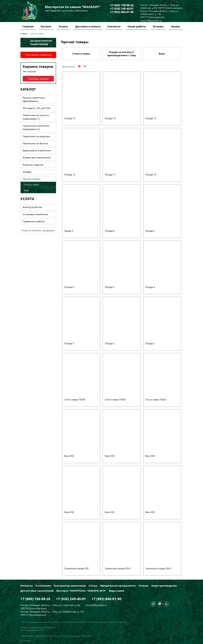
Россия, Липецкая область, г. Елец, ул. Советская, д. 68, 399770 (160, 6)
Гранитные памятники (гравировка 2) (36, 127)
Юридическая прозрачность (118, 586)
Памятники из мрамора (36, 136)
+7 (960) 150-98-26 (122, 5)
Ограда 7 (150, 231)
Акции (176, 26)
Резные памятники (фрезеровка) (34, 99)
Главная (28, 26)
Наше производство (164, 586)
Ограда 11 (110, 175)
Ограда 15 (70, 118)
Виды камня (117, 591)
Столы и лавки (81, 54)
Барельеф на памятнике (37, 150)
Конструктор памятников (70, 586)
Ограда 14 (110, 118)
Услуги (63, 26)
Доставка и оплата (88, 26)
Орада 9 (69, 231)
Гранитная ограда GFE (76, 568)
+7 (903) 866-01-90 (122, 12)
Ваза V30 (69, 512)
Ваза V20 (150, 512)
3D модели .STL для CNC (37, 108)
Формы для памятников (37, 158)
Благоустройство (32, 207)
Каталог (46, 26)
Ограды (27, 172)
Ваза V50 (110, 456)
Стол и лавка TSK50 (156, 400)
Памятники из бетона (35, 143)
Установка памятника (35, 214)
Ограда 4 (150, 287)
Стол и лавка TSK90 (75, 400)
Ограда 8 (110, 231)
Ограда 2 (110, 343)
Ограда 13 (151, 118)
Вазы (162, 54)
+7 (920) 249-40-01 (122, 9)
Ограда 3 (69, 343)
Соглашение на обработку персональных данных (38, 627)
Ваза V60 (69, 456)
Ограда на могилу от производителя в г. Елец (122, 54)
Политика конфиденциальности (32, 630)
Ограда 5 (110, 287)
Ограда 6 (69, 287)
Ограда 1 (150, 343)
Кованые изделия (33, 165)
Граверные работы (34, 221)
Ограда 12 (70, 175)
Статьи (93, 586)
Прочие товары (32, 179)
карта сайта (25, 641)
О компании (43, 586)
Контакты (114, 26)
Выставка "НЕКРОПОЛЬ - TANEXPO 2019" (81, 591)
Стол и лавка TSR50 (115, 400)
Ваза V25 (110, 512)
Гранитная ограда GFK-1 (118, 568)
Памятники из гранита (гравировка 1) (36, 117)
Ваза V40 (150, 456)
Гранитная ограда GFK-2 (158, 568)
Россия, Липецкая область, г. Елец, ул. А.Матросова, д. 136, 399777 (160, 14)
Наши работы (137, 26)
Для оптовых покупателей (37, 591)
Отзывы (158, 26)
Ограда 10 (151, 175)
